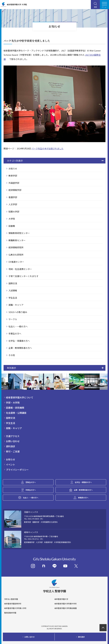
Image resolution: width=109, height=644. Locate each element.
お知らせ (13, 168)
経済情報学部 (15, 190)
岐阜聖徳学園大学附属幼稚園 (66, 608)
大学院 (12, 219)
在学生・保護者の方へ (19, 341)
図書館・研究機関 (15, 408)
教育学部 (13, 176)
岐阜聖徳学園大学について (20, 397)
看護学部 (13, 197)
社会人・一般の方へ (18, 326)
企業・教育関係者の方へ (20, 348)
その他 (12, 355)
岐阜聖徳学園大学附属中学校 (66, 604)
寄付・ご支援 (13, 451)
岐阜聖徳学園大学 (61, 599)
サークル (13, 319)
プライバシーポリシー (17, 470)
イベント (11, 464)
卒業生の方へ (15, 334)
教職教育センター (17, 240)
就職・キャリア (16, 305)
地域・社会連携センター (20, 269)
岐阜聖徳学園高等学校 (13, 604)
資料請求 (11, 446)
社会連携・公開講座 (16, 413)
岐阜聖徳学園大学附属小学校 (15, 608)
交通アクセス (13, 436)
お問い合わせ (13, 441)
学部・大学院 (13, 403)
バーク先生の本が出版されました (47, 148)
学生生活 (13, 298)
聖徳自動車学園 (10, 613)
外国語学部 (14, 183)
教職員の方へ (83, 498)
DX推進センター (16, 262)
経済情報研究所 (16, 247)
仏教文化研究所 (16, 255)
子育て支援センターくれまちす (23, 276)
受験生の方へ (31, 482)
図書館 (12, 226)
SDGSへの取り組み (18, 312)
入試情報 (13, 290)
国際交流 (13, 283)
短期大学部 (14, 212)
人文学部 (13, 204)
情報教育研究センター (19, 233)
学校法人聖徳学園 (11, 599)
